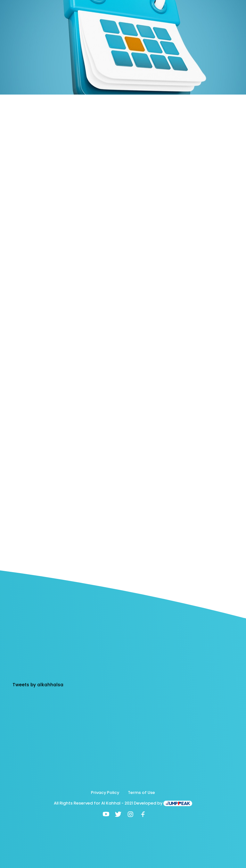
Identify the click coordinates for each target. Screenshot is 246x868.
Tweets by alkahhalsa (38, 685)
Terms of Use (141, 793)
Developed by (163, 803)
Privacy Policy (105, 793)
